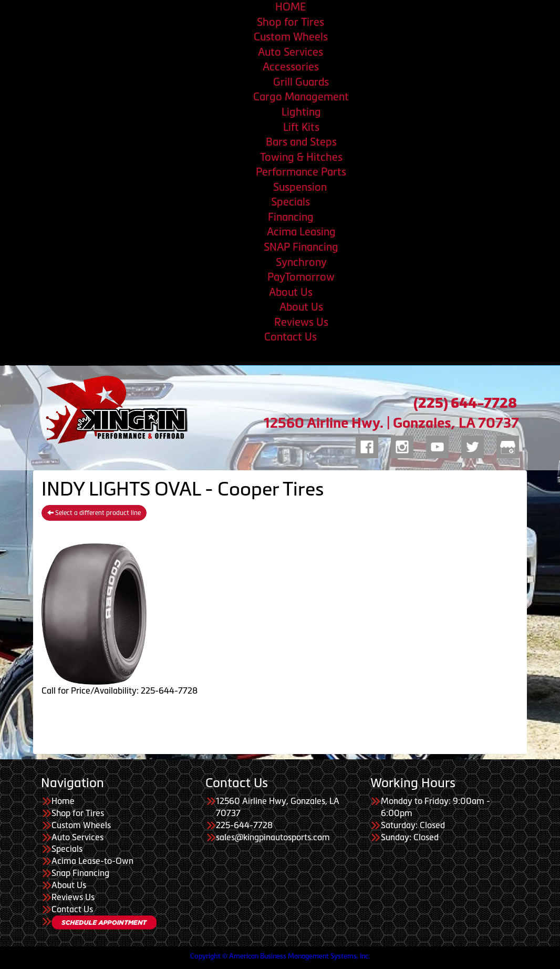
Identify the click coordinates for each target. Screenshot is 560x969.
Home (63, 801)
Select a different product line (94, 513)
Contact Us (291, 337)
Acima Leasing (301, 232)
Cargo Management (301, 97)
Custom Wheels (291, 37)
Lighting (301, 112)
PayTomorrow (301, 277)
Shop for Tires (291, 22)
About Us (291, 292)
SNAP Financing (301, 247)
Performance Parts (301, 172)
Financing (291, 217)
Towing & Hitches (301, 157)
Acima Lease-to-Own (92, 861)
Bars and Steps (301, 142)
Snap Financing (80, 873)
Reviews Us (301, 322)
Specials (291, 202)
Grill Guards (301, 82)
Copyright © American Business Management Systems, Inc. (280, 956)
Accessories (291, 67)
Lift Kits (301, 127)
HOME (291, 7)
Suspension (301, 187)
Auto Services (291, 52)
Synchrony (301, 262)
